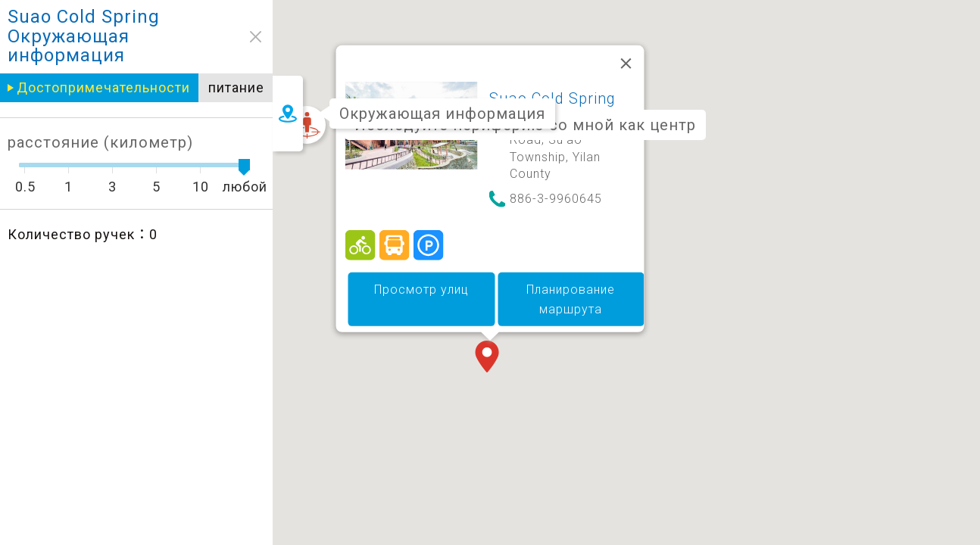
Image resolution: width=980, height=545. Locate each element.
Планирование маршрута (571, 299)
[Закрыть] (626, 64)
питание (209, 87)
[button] (490, 358)
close (229, 37)
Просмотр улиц (421, 290)
